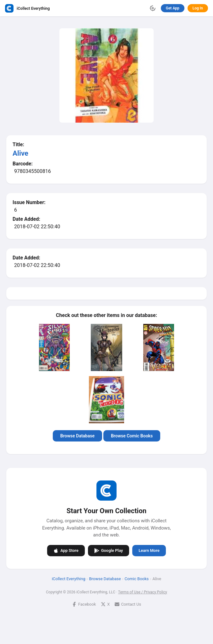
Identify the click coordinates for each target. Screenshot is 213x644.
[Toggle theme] (153, 8)
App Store (66, 550)
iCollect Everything (69, 578)
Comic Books (137, 578)
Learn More (149, 550)
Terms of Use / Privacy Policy (143, 592)
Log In (198, 8)
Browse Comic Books (132, 436)
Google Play (109, 550)
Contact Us (128, 604)
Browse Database (77, 436)
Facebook (84, 604)
